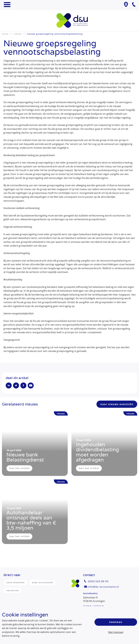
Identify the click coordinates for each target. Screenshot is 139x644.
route (86, 606)
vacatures (13, 590)
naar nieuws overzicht (117, 404)
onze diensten (16, 582)
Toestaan (116, 622)
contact (97, 606)
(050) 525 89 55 (98, 581)
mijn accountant (43, 582)
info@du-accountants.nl (103, 587)
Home (5, 34)
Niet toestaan (116, 632)
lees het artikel (19, 468)
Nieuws (18, 34)
